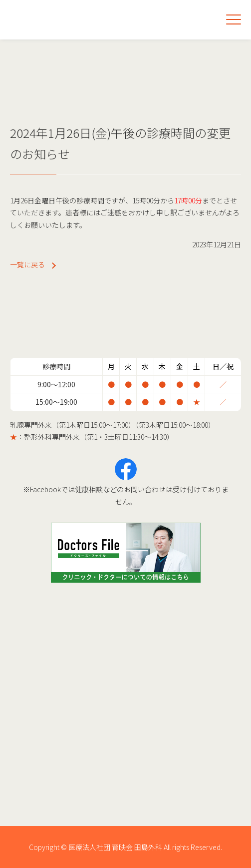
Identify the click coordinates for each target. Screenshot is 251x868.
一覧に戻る (27, 264)
